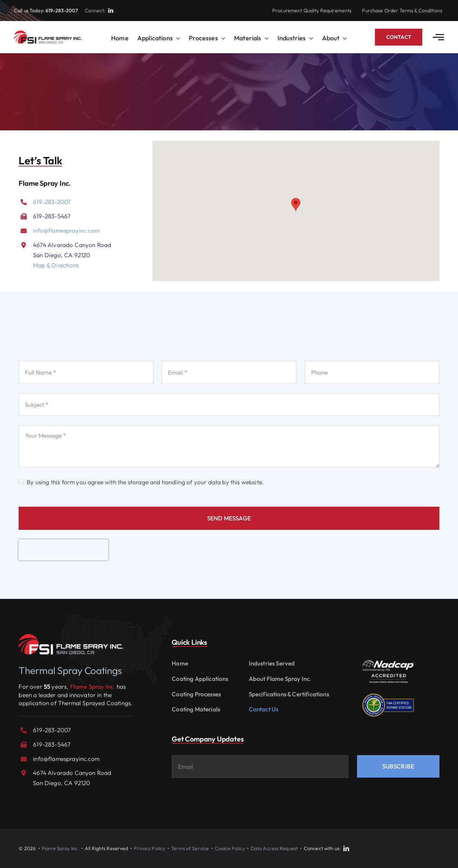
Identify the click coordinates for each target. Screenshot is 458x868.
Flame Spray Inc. (60, 848)
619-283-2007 (62, 11)
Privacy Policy (149, 848)
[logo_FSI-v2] (48, 33)
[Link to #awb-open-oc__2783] (438, 37)
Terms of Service (190, 848)
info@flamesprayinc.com (66, 230)
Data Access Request (274, 848)
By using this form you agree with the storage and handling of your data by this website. (145, 482)
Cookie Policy (230, 848)
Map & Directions (56, 265)
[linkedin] (111, 11)
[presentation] (63, 550)
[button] (296, 204)
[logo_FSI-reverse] (71, 640)
